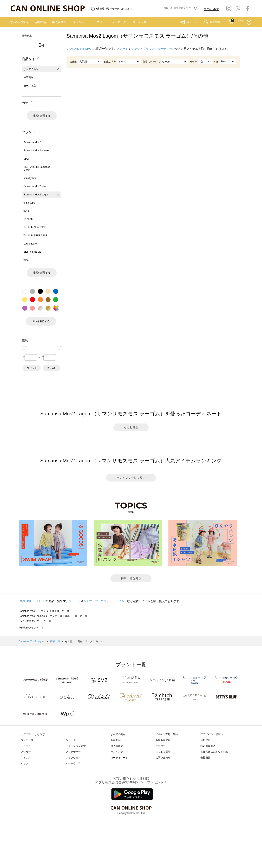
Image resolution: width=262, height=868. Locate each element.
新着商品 (40, 22)
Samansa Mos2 (32, 142)
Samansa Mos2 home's (36, 151)
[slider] (24, 348)
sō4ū (26, 211)
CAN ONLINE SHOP (80, 49)
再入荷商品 (59, 22)
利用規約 (205, 740)
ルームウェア (73, 763)
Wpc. (26, 260)
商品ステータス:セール (90, 641)
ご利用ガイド (163, 746)
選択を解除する (42, 116)
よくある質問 (163, 752)
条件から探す (211, 9)
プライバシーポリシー (213, 734)
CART (231, 21)
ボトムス (26, 758)
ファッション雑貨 (76, 746)
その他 (69, 641)
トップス (26, 746)
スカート (122, 49)
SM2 (26, 159)
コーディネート (142, 22)
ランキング (119, 22)
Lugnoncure (30, 244)
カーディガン (166, 49)
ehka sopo (29, 203)
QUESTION (249, 22)
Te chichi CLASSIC (34, 227)
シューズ (71, 740)
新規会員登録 (163, 740)
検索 (195, 9)
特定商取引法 (208, 746)
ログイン (192, 22)
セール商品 (30, 86)
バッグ (25, 763)
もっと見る (131, 427)
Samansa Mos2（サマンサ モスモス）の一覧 (44, 611)
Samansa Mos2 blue (35, 186)
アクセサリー (73, 752)
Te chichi (28, 219)
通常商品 (28, 77)
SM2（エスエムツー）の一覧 (35, 621)
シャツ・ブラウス (143, 49)
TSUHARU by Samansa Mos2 (37, 168)
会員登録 (215, 22)
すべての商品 (19, 22)
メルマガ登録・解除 (167, 734)
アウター (26, 752)
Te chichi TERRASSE (35, 236)
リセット (32, 368)
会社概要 (205, 758)
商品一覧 (55, 641)
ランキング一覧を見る (131, 478)
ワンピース (27, 740)
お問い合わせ (163, 758)
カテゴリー (98, 22)
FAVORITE (240, 22)
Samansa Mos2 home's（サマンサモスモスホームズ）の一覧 (53, 616)
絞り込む (52, 368)
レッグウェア (73, 758)
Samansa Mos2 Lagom (36, 195)
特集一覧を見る (131, 578)
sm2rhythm (30, 178)
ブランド (79, 22)
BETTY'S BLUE (32, 252)
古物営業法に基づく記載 (214, 752)
